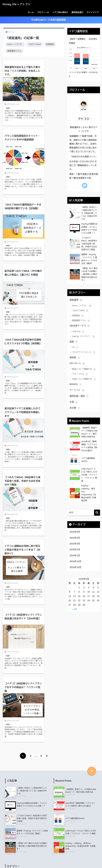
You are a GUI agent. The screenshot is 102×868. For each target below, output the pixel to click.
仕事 (74, 403)
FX (75, 348)
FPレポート (77, 365)
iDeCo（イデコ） (15, 44)
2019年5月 (75, 543)
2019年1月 (75, 560)
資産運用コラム (14, 51)
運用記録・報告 (79, 397)
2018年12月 (75, 566)
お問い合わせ (53, 860)
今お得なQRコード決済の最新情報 (51, 20)
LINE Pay (78, 332)
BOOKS (76, 385)
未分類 (75, 409)
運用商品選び (77, 12)
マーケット (77, 391)
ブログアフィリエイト (84, 353)
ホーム (31, 12)
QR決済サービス (80, 327)
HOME (51, 855)
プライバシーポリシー (71, 860)
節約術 (75, 359)
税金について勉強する (84, 370)
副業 (74, 343)
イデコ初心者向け (60, 12)
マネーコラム (80, 375)
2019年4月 (75, 549)
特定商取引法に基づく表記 (34, 860)
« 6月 (74, 614)
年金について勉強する (84, 380)
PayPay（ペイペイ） (84, 337)
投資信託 (50, 44)
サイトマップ (93, 12)
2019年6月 (75, 537)
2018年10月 (75, 572)
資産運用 (76, 301)
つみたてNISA (35, 44)
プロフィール (43, 12)
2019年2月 (75, 554)
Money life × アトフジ (19, 4)
